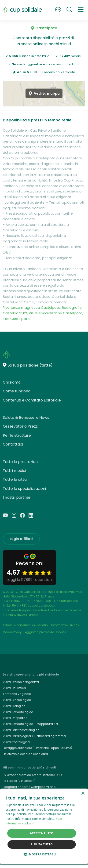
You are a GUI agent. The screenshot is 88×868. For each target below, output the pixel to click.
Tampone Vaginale (17, 694)
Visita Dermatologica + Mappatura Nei (30, 724)
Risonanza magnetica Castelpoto (32, 308)
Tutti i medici (14, 471)
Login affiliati (21, 539)
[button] (81, 10)
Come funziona (17, 391)
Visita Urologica (14, 706)
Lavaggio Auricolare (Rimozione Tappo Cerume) (37, 748)
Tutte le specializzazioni (24, 489)
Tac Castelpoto (16, 319)
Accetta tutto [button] (42, 833)
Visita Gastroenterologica (21, 730)
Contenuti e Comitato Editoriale (32, 400)
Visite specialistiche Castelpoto (56, 313)
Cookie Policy (12, 632)
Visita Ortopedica (15, 718)
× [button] (83, 794)
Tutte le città (15, 479)
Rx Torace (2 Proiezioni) (19, 781)
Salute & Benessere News (26, 417)
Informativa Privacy (65, 625)
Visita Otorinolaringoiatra (21, 682)
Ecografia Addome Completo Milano (29, 787)
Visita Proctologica (16, 742)
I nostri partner (17, 497)
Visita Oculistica (14, 688)
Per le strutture (17, 435)
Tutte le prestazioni (21, 462)
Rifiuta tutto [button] (42, 844)
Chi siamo (12, 382)
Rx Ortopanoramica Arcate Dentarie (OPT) (32, 775)
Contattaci (13, 444)
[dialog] (44, 826)
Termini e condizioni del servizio (25, 625)
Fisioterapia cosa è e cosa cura (25, 754)
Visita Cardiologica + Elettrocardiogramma (34, 736)
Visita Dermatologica (18, 712)
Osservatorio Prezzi (21, 426)
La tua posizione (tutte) (30, 365)
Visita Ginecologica (17, 700)
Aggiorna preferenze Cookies (46, 632)
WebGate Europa (26, 615)
